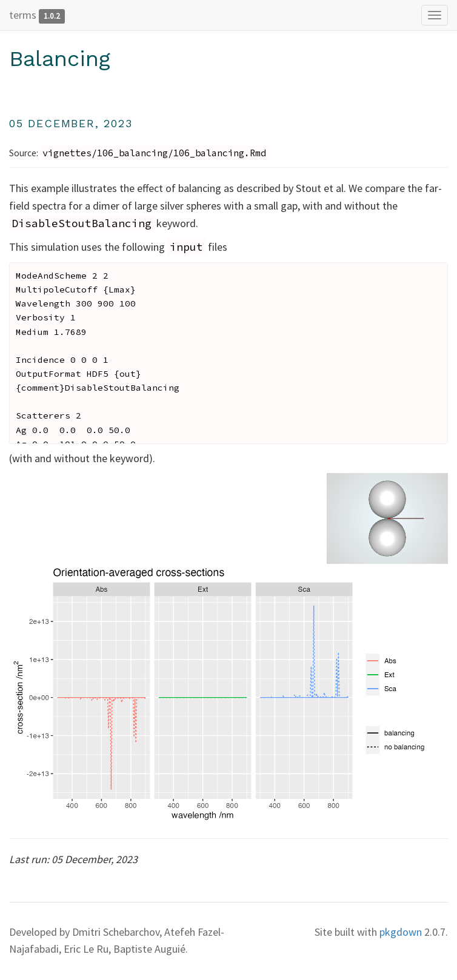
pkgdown (401, 932)
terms (23, 15)
